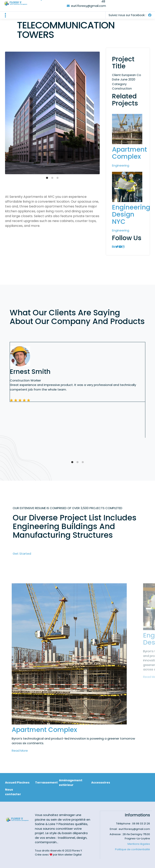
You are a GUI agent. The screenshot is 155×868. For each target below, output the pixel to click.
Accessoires (101, 783)
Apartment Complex (129, 153)
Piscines (23, 783)
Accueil (11, 783)
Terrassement (46, 783)
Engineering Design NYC (131, 214)
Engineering (121, 165)
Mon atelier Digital (70, 855)
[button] (5, 15)
